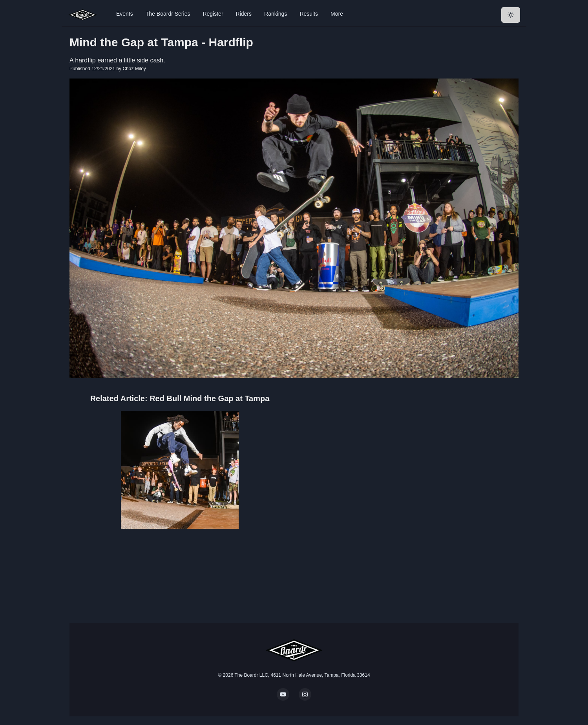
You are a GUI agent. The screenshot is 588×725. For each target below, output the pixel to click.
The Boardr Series (168, 14)
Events (125, 14)
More (337, 14)
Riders (244, 14)
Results (309, 14)
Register (213, 14)
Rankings (276, 14)
